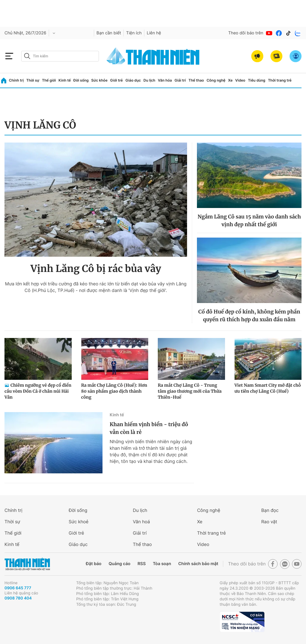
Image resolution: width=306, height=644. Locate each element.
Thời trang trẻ (280, 80)
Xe (230, 80)
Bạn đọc (270, 510)
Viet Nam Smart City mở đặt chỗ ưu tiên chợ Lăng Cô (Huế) (268, 388)
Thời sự (33, 80)
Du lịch (149, 80)
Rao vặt (269, 522)
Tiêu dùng (257, 80)
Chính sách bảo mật (198, 564)
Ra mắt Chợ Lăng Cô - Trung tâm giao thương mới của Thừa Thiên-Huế (190, 391)
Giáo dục (133, 80)
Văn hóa (165, 80)
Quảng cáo (119, 564)
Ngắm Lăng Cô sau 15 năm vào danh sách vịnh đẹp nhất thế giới (249, 221)
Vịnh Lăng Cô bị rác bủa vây (96, 269)
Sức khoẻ (79, 522)
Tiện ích (134, 33)
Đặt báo (94, 564)
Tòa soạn (162, 564)
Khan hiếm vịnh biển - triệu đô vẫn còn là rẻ (149, 428)
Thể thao (196, 80)
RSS (141, 564)
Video (240, 80)
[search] (60, 56)
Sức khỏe (99, 80)
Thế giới (49, 80)
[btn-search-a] (27, 56)
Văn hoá (141, 522)
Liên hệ (154, 33)
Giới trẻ (117, 80)
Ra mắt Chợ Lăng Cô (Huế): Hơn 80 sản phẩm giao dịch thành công (114, 391)
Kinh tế (65, 80)
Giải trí (180, 80)
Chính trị (16, 80)
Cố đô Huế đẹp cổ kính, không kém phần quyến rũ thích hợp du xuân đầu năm (249, 316)
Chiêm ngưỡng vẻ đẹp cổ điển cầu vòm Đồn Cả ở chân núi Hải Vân (38, 391)
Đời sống (81, 80)
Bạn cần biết (109, 33)
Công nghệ (216, 80)
